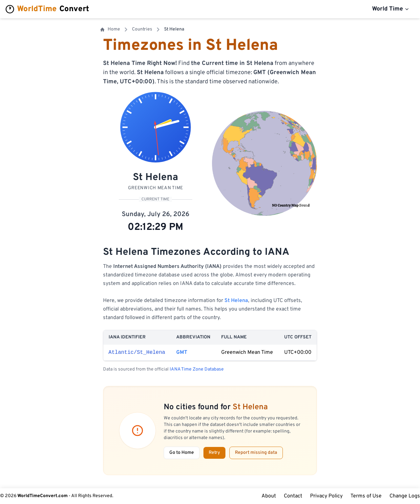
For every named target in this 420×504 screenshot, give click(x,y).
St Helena (236, 301)
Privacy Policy (326, 496)
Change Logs (405, 496)
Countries (142, 29)
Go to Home (182, 453)
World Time (391, 9)
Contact (293, 496)
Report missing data (256, 453)
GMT (182, 353)
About (269, 496)
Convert (47, 9)
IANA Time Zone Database (197, 369)
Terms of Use (366, 496)
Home (110, 29)
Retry (214, 453)
